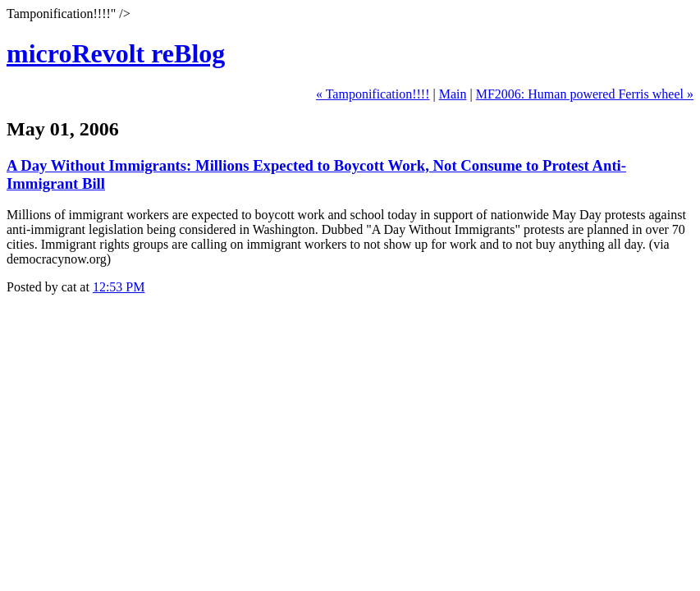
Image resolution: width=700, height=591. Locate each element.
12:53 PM (119, 287)
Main (453, 94)
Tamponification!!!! (378, 94)
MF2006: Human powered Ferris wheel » (585, 94)
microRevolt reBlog (116, 53)
